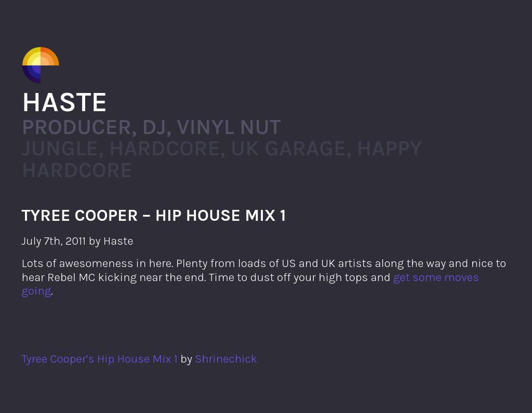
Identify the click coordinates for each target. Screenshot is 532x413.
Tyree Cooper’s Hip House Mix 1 (100, 359)
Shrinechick (226, 359)
